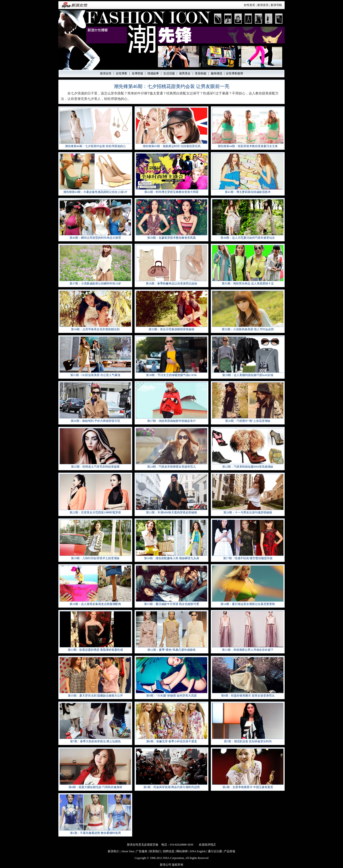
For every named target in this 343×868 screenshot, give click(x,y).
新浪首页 (263, 5)
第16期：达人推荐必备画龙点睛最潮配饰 (95, 604)
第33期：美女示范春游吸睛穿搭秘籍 (171, 329)
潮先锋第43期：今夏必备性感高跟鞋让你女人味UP (95, 192)
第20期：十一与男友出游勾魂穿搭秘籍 (248, 512)
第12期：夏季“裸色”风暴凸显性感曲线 (172, 650)
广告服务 (142, 851)
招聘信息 (169, 851)
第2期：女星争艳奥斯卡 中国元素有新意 (248, 787)
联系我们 (155, 851)
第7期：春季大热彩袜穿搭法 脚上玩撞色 (95, 741)
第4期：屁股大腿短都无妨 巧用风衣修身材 (95, 787)
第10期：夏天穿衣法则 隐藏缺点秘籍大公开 (95, 696)
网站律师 (182, 851)
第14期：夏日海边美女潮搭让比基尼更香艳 (248, 604)
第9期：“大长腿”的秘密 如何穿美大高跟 (171, 696)
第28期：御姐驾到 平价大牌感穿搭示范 (95, 421)
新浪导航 (276, 5)
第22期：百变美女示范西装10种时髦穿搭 (95, 512)
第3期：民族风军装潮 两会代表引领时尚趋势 (172, 787)
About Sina (127, 851)
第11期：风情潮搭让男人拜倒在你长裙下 (248, 650)
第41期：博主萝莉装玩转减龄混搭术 (248, 192)
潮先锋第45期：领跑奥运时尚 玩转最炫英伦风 (172, 146)
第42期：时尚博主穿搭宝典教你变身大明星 (171, 192)
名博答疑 (137, 73)
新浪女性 (106, 73)
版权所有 (178, 865)
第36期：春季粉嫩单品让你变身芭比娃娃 (171, 284)
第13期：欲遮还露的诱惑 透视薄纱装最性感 (95, 650)
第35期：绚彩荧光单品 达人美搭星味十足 (248, 284)
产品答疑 (230, 851)
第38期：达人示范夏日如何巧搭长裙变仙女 (248, 238)
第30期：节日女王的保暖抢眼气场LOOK (171, 375)
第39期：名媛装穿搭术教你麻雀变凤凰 (171, 238)
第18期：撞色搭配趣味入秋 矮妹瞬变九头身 (172, 558)
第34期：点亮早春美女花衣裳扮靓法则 (95, 329)
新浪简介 (113, 851)
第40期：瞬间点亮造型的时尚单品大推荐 (95, 238)
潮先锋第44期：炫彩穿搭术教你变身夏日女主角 (248, 146)
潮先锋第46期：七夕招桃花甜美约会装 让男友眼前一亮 (172, 86)
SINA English (198, 851)
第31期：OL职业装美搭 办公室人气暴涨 (95, 375)
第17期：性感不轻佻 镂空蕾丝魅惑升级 (248, 558)
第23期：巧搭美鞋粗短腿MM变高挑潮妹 (248, 467)
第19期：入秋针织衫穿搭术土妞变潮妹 (95, 558)
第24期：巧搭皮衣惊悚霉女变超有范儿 (171, 467)
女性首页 (249, 5)
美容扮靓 (201, 73)
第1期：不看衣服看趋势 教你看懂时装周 (95, 833)
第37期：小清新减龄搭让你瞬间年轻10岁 (95, 284)
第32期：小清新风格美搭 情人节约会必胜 (248, 329)
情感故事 (153, 73)
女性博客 (121, 73)
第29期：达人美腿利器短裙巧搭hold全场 (248, 375)
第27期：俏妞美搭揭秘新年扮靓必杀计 (171, 421)
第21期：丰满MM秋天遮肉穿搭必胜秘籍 (171, 512)
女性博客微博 (234, 73)
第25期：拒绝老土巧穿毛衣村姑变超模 (95, 467)
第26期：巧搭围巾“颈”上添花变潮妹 (248, 421)
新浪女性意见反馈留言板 (143, 845)
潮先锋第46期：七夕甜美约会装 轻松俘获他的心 (95, 146)
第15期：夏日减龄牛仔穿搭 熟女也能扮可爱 (172, 604)
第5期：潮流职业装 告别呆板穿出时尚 (248, 741)
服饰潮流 (217, 73)
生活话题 (169, 73)
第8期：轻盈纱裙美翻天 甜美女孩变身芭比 (248, 696)
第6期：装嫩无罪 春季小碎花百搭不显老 (172, 741)
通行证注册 (215, 851)
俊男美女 (185, 73)
